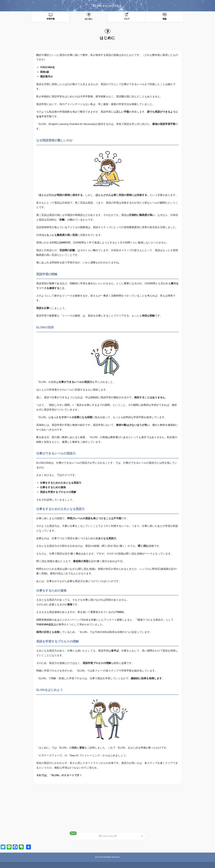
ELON (107, 6)
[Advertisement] (107, 808)
